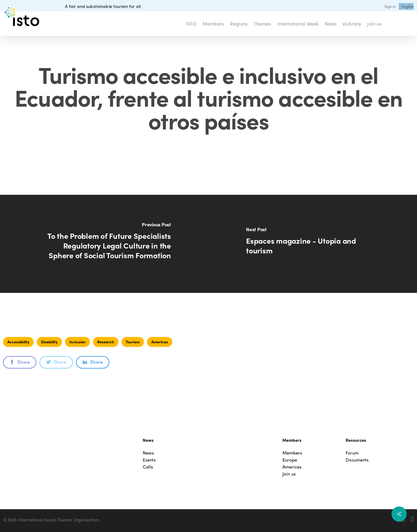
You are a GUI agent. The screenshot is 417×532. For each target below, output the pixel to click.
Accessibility (18, 342)
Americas (160, 342)
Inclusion (77, 342)
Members (292, 453)
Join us (289, 474)
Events (149, 460)
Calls (148, 467)
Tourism (133, 342)
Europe (290, 460)
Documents (357, 460)
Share (20, 362)
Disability (49, 342)
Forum (352, 453)
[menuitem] (408, 6)
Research (106, 342)
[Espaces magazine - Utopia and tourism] (313, 244)
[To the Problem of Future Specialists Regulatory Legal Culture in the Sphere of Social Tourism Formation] (104, 244)
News (148, 453)
